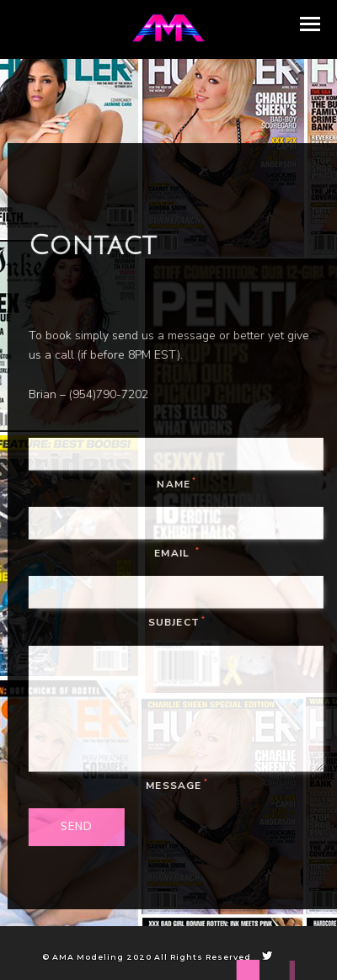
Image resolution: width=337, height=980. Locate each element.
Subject (181, 622)
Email (180, 553)
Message (180, 785)
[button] (310, 24)
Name (180, 483)
